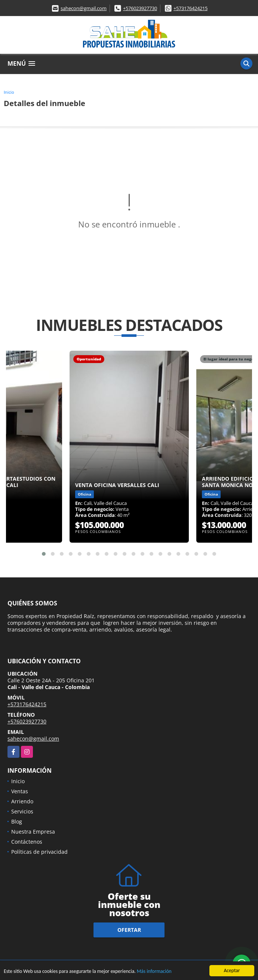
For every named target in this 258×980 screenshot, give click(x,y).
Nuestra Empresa (33, 832)
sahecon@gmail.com (84, 8)
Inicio (9, 92)
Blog (17, 821)
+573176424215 (191, 8)
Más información (154, 972)
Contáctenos (27, 842)
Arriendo (22, 801)
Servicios (22, 811)
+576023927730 (140, 8)
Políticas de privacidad (39, 852)
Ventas (20, 791)
